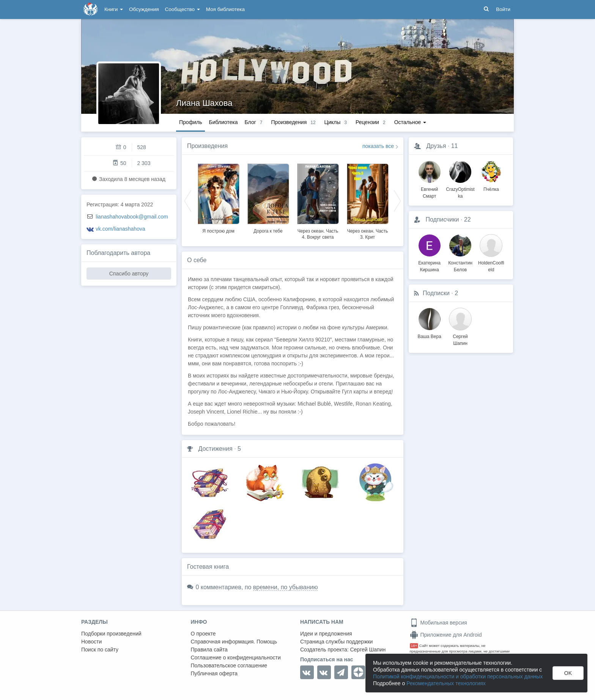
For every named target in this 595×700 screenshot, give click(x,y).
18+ (414, 646)
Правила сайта (209, 650)
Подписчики (442, 219)
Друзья (436, 146)
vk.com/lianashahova (120, 229)
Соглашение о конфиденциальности (236, 658)
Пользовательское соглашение (229, 665)
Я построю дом (218, 231)
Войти (503, 9)
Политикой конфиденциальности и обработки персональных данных (458, 676)
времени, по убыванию (286, 587)
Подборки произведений (111, 634)
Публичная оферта (214, 673)
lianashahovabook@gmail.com (132, 217)
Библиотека (223, 122)
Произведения (207, 146)
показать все (378, 146)
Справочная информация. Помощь (234, 642)
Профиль (190, 122)
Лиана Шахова (204, 103)
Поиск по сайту (100, 650)
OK (568, 673)
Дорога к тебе (268, 231)
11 (455, 146)
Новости (91, 642)
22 (467, 219)
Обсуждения (144, 9)
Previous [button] (188, 200)
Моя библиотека (225, 9)
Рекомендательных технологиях (446, 683)
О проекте (203, 634)
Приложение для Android (446, 635)
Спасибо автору (129, 274)
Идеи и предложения (326, 634)
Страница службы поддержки (336, 642)
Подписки (436, 293)
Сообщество (183, 9)
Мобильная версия (438, 623)
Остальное (410, 122)
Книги (114, 9)
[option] (218, 197)
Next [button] (397, 200)
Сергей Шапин (368, 650)
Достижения (215, 449)
